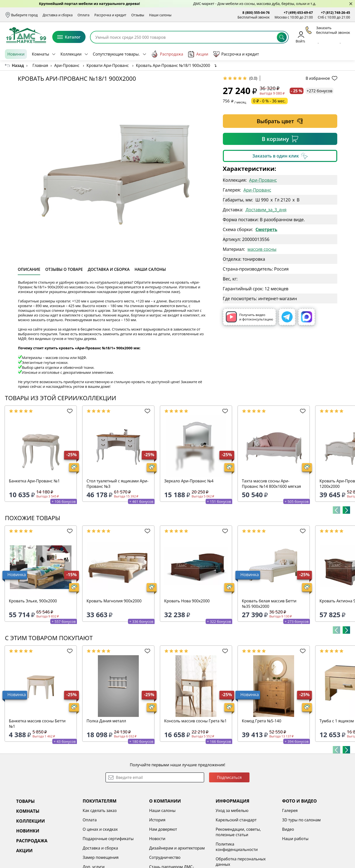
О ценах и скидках (100, 829)
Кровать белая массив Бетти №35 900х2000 (269, 604)
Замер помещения (101, 857)
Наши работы (295, 839)
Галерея (290, 810)
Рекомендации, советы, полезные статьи (238, 832)
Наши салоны (160, 15)
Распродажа (167, 54)
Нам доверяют (163, 829)
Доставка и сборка (58, 15)
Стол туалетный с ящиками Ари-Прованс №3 (117, 484)
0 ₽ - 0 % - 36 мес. (269, 101)
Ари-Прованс (263, 180)
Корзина (343, 37)
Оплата (84, 15)
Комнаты (40, 54)
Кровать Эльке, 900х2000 (33, 601)
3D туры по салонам (301, 820)
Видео (288, 829)
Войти (301, 37)
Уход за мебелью (232, 810)
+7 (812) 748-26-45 (336, 12)
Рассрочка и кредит (110, 15)
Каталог (69, 37)
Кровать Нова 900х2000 (187, 601)
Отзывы (138, 15)
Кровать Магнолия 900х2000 (114, 601)
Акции (198, 54)
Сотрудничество (165, 857)
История (157, 820)
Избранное (321, 37)
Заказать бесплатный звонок (328, 54)
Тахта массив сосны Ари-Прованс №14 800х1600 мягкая (271, 484)
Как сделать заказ (100, 810)
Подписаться (229, 777)
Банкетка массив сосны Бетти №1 (37, 724)
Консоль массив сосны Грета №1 (195, 721)
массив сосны (262, 249)
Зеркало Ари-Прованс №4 (189, 481)
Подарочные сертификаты (108, 839)
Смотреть (266, 229)
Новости (157, 839)
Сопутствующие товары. (116, 54)
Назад (18, 65)
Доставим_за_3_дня (266, 210)
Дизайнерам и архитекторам (177, 848)
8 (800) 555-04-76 (256, 12)
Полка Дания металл (106, 721)
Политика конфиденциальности (237, 847)
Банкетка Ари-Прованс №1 (34, 481)
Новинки (16, 54)
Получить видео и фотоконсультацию (249, 317)
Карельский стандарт (236, 820)
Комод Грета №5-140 (262, 721)
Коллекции (71, 54)
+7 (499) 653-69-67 (298, 12)
